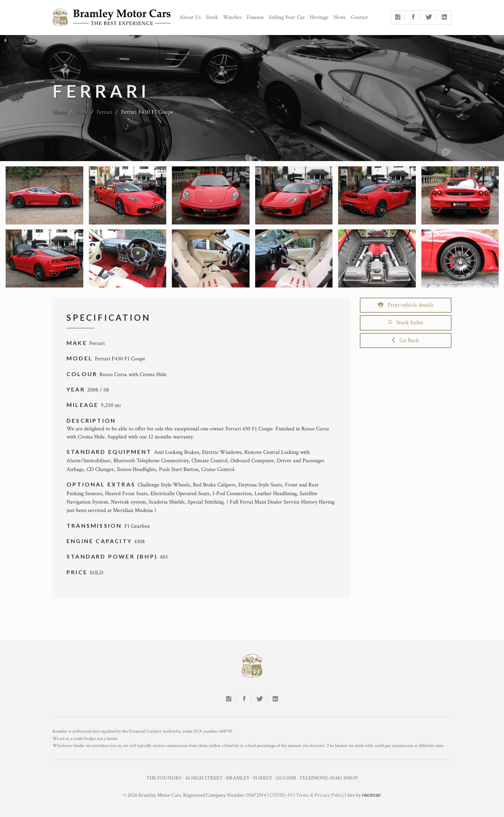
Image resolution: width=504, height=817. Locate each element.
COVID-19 (281, 795)
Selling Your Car (287, 17)
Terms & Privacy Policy (320, 795)
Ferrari (104, 112)
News (340, 17)
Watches (232, 17)
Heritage (319, 17)
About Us (190, 17)
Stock (212, 17)
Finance (255, 17)
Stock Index (406, 323)
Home (59, 112)
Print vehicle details (406, 305)
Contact (359, 17)
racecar (371, 795)
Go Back (405, 340)
